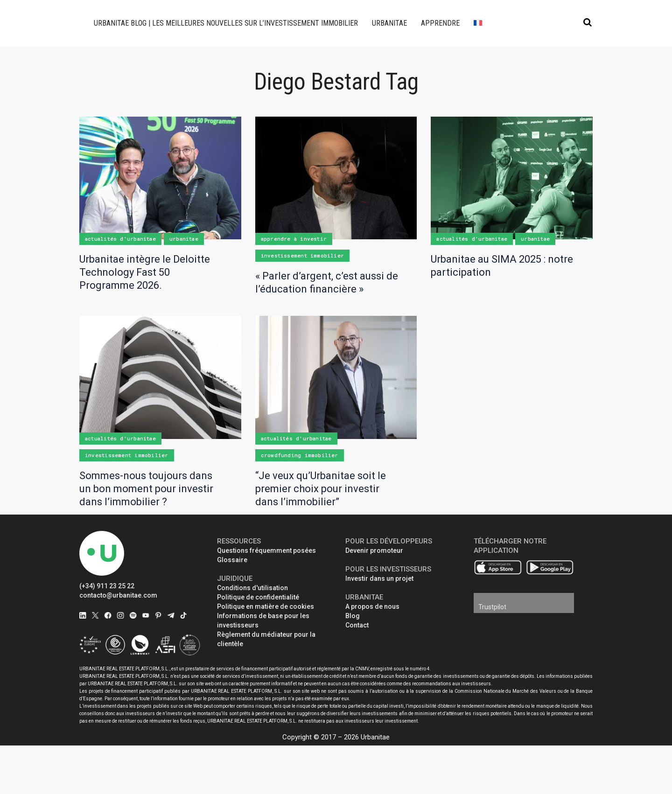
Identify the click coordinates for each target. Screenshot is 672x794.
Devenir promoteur (374, 550)
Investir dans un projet (379, 578)
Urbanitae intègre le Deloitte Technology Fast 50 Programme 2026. (145, 272)
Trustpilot (492, 607)
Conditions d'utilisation (252, 588)
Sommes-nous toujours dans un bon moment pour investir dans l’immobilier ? (146, 489)
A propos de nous (372, 606)
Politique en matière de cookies (266, 606)
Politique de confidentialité (258, 597)
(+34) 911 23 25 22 (107, 586)
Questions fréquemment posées (266, 550)
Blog (353, 616)
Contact (357, 625)
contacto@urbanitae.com (118, 595)
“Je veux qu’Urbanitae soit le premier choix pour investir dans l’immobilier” (321, 489)
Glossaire (232, 560)
